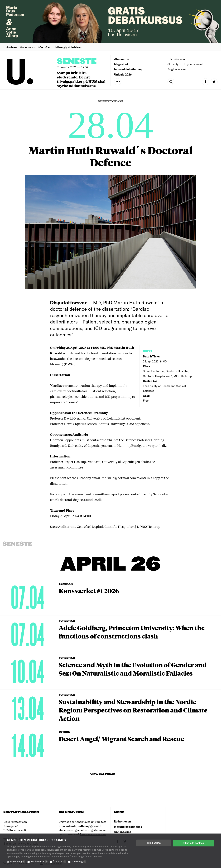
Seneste (77, 61)
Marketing (79, 861)
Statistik (60, 861)
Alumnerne (122, 59)
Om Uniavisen (176, 59)
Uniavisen (10, 47)
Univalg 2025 (123, 74)
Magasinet (121, 64)
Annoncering (123, 832)
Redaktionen (122, 821)
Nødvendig (18, 861)
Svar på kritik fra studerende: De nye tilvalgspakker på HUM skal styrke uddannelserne (81, 79)
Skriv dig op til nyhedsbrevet (185, 64)
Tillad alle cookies (193, 843)
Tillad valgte (154, 843)
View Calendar (103, 774)
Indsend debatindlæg (128, 69)
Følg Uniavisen (177, 69)
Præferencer (39, 861)
